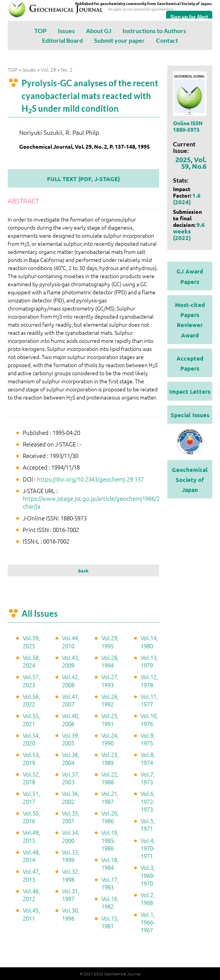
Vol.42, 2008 (71, 680)
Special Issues (190, 415)
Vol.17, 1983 (110, 883)
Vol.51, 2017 (31, 797)
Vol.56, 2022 (31, 700)
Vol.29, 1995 (110, 642)
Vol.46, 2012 (31, 895)
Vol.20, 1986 (110, 817)
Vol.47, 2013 (31, 875)
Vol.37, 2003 (71, 778)
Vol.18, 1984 (110, 863)
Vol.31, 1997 (71, 895)
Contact (167, 40)
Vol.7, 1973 (148, 778)
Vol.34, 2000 (71, 836)
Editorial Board (62, 40)
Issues (66, 31)
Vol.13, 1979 (149, 661)
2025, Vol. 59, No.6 (191, 163)
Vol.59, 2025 (31, 642)
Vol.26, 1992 (110, 700)
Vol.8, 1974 (148, 758)
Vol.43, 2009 (71, 661)
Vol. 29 (48, 70)
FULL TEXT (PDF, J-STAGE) (83, 179)
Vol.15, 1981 (110, 922)
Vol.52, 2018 (31, 778)
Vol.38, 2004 (71, 758)
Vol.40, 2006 (71, 719)
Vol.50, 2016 (31, 817)
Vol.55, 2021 (31, 719)
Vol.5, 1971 (148, 825)
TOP (40, 31)
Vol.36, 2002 (71, 797)
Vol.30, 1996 (71, 914)
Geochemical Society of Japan (190, 480)
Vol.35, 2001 (71, 817)
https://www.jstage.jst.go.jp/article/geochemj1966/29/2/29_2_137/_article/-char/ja (120, 502)
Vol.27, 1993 (110, 680)
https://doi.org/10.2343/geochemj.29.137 (90, 479)
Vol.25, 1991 (110, 719)
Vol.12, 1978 (149, 680)
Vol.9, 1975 (148, 739)
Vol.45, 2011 (31, 914)
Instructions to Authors (154, 31)
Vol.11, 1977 (149, 700)
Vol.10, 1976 (149, 719)
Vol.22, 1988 (110, 778)
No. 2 (67, 70)
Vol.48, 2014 (31, 856)
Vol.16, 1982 (110, 902)
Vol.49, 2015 (31, 836)
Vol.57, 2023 (31, 680)
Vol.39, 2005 (71, 739)
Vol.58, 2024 (31, 661)
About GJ (99, 31)
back (83, 571)
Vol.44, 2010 (71, 642)
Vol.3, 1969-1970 (148, 875)
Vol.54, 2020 (31, 739)
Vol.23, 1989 (110, 758)
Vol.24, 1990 (110, 739)
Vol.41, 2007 (71, 700)
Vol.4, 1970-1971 (148, 848)
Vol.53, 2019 (31, 758)
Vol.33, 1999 (71, 856)
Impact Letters (190, 391)
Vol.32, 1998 (71, 875)
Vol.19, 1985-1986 (110, 840)
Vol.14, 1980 (149, 642)
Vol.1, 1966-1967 (148, 922)
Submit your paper (119, 40)
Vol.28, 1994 (110, 661)
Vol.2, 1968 (148, 899)
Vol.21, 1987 (110, 797)
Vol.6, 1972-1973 (148, 801)
